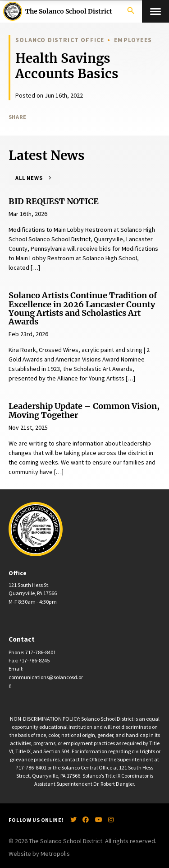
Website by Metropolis (39, 854)
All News (29, 178)
